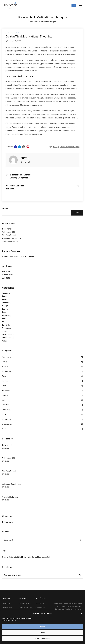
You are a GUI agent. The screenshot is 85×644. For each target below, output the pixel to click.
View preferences (42, 639)
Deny (43, 633)
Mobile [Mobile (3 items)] (24, 557)
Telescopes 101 (9, 232)
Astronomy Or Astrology (12, 238)
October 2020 (8, 275)
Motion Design (65, 147)
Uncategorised (8, 334)
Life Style (6, 325)
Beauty (5, 296)
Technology (7, 328)
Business (6, 299)
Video (4, 341)
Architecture (7, 293)
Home (31, 22)
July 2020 (6, 278)
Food (4, 312)
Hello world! (7, 229)
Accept (43, 627)
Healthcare (6, 315)
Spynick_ (10, 41)
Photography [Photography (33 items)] (42, 557)
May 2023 (6, 272)
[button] (82, 614)
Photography (75, 147)
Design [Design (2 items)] (11, 557)
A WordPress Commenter (12, 257)
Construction (7, 303)
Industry (5, 319)
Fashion (5, 309)
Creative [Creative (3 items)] (5, 557)
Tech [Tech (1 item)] (49, 557)
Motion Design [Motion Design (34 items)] (32, 557)
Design (5, 306)
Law (4, 322)
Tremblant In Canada (10, 242)
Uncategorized (8, 338)
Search (5, 208)
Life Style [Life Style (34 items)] (17, 557)
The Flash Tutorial (9, 235)
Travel (5, 331)
